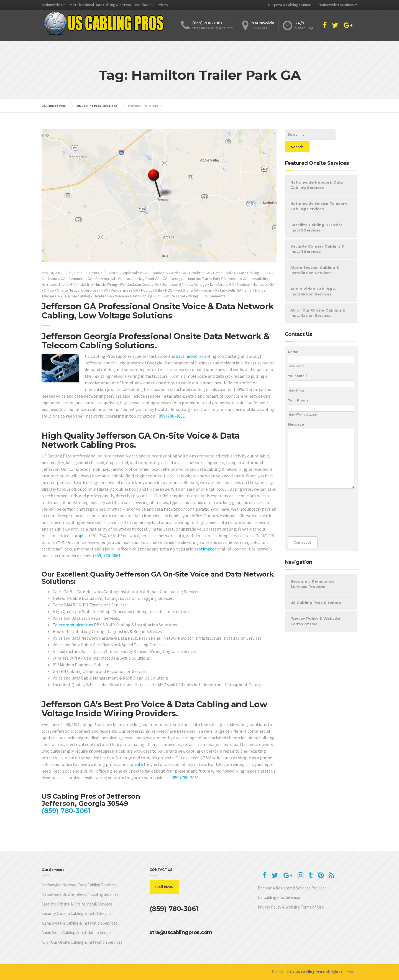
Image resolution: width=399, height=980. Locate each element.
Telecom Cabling (76, 296)
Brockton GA (200, 273)
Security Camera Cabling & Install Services (317, 236)
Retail (220, 290)
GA (165, 279)
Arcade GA (159, 273)
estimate (205, 549)
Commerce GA (80, 279)
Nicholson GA (264, 284)
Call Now (164, 887)
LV (212, 284)
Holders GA (238, 279)
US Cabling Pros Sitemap (316, 590)
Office (49, 290)
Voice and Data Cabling (134, 296)
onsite (137, 764)
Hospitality (259, 279)
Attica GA (179, 273)
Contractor (127, 279)
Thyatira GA (103, 296)
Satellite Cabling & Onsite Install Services (317, 215)
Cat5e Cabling (224, 273)
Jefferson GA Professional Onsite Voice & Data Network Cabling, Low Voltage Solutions (158, 311)
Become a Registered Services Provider (312, 572)
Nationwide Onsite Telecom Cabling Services (319, 194)
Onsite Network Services (78, 290)
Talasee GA (51, 296)
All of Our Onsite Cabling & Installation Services (318, 300)
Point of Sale (152, 290)
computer (81, 536)
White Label (175, 296)
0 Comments (215, 296)
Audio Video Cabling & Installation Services (313, 279)
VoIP (159, 296)
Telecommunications (73, 625)
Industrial (85, 284)
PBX (105, 290)
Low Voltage (197, 284)
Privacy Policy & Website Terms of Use (315, 609)
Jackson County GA (143, 284)
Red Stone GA (187, 290)
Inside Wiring (107, 284)
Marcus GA (225, 284)
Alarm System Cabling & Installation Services (315, 258)
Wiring (193, 296)
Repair (207, 290)
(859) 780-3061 (171, 416)
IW (122, 284)
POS (169, 290)
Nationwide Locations (336, 5)
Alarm (114, 273)
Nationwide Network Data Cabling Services (317, 173)
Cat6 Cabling (249, 273)
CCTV (267, 273)
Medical (243, 284)
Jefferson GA (173, 284)
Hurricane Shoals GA (58, 284)
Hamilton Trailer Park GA (206, 279)
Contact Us (303, 530)
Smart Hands (255, 290)
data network (189, 356)
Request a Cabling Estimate (291, 5)
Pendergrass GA (124, 290)
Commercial (105, 279)
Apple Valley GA (135, 273)
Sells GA (235, 290)
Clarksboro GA (53, 279)
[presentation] (311, 500)
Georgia (96, 273)
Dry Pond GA (149, 279)
